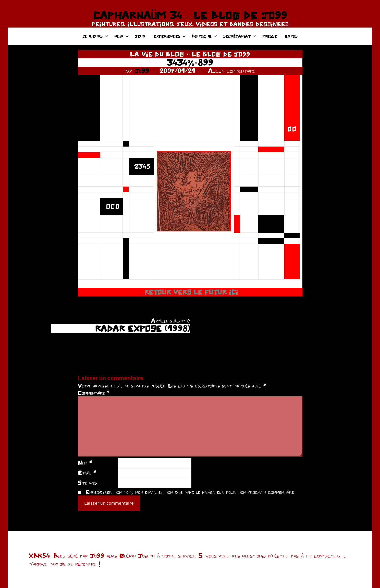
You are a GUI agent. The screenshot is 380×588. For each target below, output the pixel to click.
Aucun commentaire (232, 71)
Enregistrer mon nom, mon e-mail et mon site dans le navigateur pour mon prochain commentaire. (190, 492)
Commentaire (94, 393)
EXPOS (291, 36)
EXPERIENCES (170, 36)
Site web (87, 483)
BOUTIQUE (205, 36)
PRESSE (270, 36)
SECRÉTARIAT (240, 36)
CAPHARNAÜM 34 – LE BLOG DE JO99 (190, 15)
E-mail (87, 473)
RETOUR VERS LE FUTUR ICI (190, 292)
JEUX (140, 36)
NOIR (122, 36)
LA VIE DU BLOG (157, 54)
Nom (85, 463)
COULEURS (95, 36)
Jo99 (142, 71)
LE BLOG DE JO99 (221, 54)
